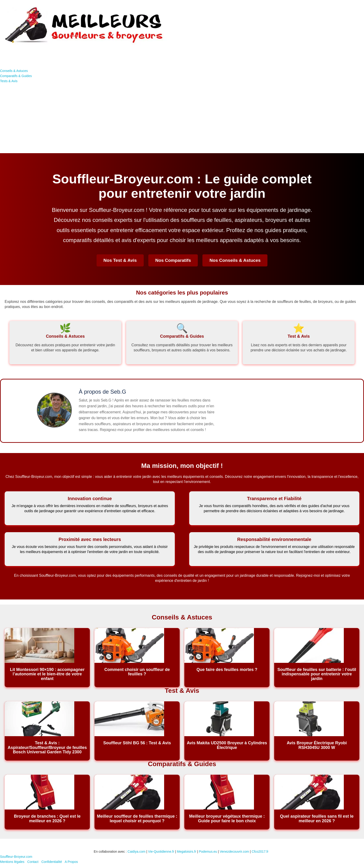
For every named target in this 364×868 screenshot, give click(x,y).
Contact (33, 862)
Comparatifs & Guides (16, 76)
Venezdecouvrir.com (234, 852)
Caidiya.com (136, 852)
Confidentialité (52, 862)
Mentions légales (12, 862)
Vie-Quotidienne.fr (161, 852)
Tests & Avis (9, 81)
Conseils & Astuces (14, 71)
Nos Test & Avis (120, 260)
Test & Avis (299, 336)
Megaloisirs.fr (187, 852)
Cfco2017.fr (260, 852)
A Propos (71, 862)
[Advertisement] (182, 118)
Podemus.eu (208, 852)
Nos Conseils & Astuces (235, 260)
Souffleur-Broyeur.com (16, 857)
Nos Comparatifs (173, 260)
